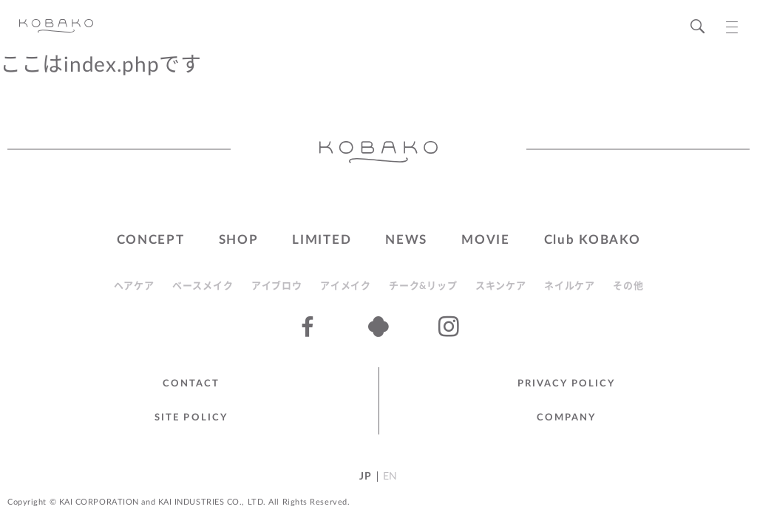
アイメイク (346, 286)
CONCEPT (151, 240)
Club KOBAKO (593, 240)
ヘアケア (134, 286)
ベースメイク (203, 286)
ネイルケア (570, 286)
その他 (628, 286)
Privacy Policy (566, 384)
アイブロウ (277, 286)
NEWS (406, 240)
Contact (191, 384)
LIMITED (322, 240)
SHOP (239, 240)
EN (390, 477)
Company (567, 418)
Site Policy (191, 418)
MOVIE (486, 240)
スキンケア (501, 286)
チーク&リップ (423, 286)
